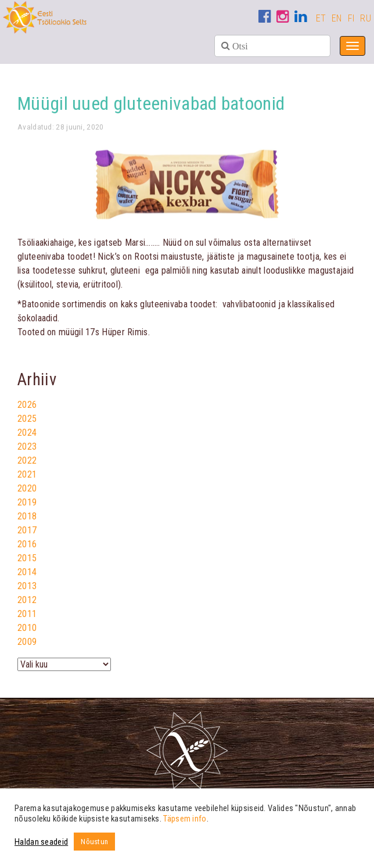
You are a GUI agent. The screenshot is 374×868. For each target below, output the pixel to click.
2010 (27, 628)
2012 (27, 600)
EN (337, 18)
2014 (27, 572)
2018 (27, 516)
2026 (27, 405)
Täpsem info (185, 819)
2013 (27, 586)
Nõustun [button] (94, 842)
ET (321, 18)
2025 (27, 419)
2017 (27, 530)
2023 (27, 446)
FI (351, 18)
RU (366, 18)
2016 (27, 544)
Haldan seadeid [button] (41, 842)
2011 (27, 614)
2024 (27, 433)
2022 (27, 460)
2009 (27, 642)
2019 (27, 502)
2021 (27, 474)
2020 (27, 488)
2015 (27, 558)
